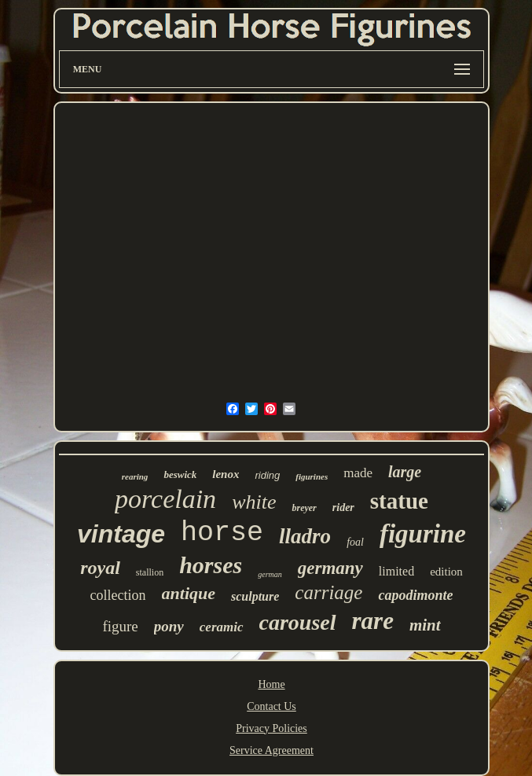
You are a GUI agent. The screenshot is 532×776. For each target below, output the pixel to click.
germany (330, 568)
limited (396, 571)
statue (399, 501)
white (254, 502)
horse (222, 533)
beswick (180, 474)
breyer (304, 508)
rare (373, 621)
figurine (423, 534)
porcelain (165, 499)
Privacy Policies (272, 728)
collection (118, 595)
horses (211, 565)
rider (343, 508)
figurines (312, 476)
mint (425, 625)
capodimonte (415, 595)
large (405, 472)
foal (355, 542)
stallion (150, 572)
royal (100, 568)
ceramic (222, 627)
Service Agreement (272, 750)
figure (120, 626)
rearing (135, 476)
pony (169, 626)
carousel (298, 622)
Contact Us (272, 706)
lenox (226, 474)
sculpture (255, 596)
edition (446, 572)
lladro (305, 536)
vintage (121, 534)
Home (271, 684)
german (270, 574)
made (358, 473)
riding (267, 475)
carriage (328, 592)
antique (189, 593)
